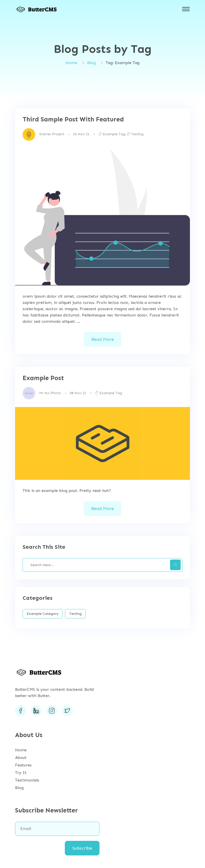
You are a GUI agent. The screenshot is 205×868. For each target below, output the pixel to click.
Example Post (43, 378)
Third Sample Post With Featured (73, 119)
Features (23, 765)
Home (71, 63)
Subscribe (82, 848)
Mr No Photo (50, 393)
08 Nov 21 (78, 393)
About (21, 758)
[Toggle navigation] (186, 9)
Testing (135, 134)
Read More (102, 339)
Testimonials (27, 780)
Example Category (43, 614)
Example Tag (112, 134)
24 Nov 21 (81, 134)
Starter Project (52, 134)
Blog (91, 63)
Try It (21, 773)
